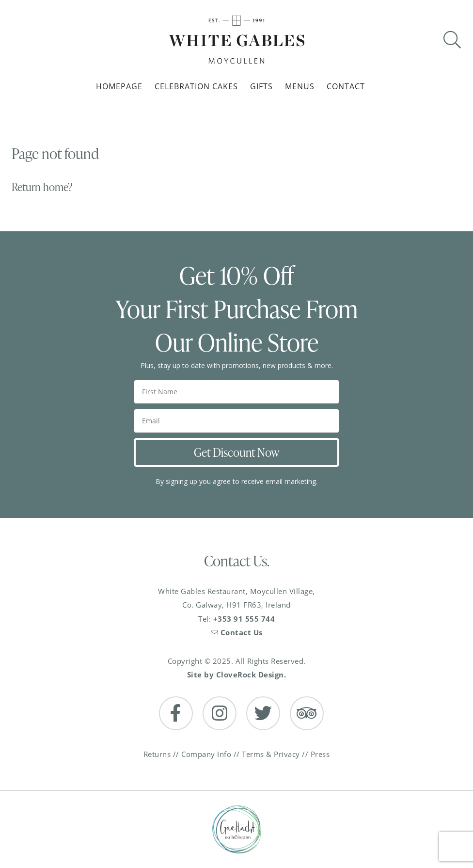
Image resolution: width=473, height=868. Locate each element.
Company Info (206, 754)
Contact (346, 86)
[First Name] (236, 392)
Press (320, 754)
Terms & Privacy (271, 754)
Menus (300, 86)
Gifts (261, 86)
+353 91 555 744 (244, 619)
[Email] (236, 421)
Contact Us (237, 632)
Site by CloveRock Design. (237, 675)
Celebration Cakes (196, 86)
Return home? (42, 187)
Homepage (119, 86)
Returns (157, 754)
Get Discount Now (236, 452)
